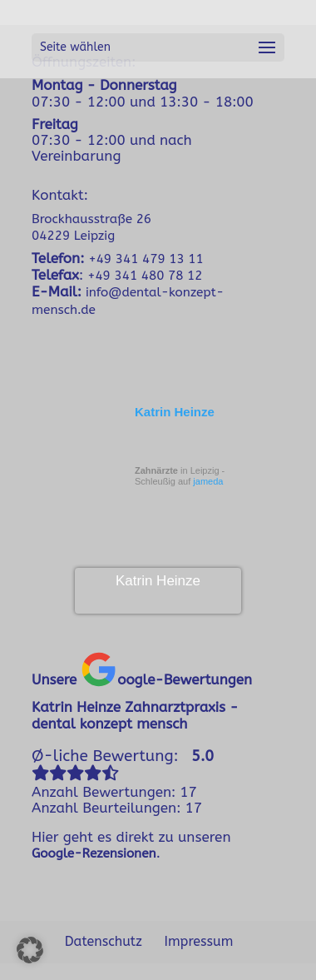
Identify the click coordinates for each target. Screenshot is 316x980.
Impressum (199, 941)
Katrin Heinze (175, 412)
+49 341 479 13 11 (146, 259)
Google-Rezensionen (94, 853)
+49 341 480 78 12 (145, 276)
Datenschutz (104, 941)
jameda (208, 481)
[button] (30, 950)
